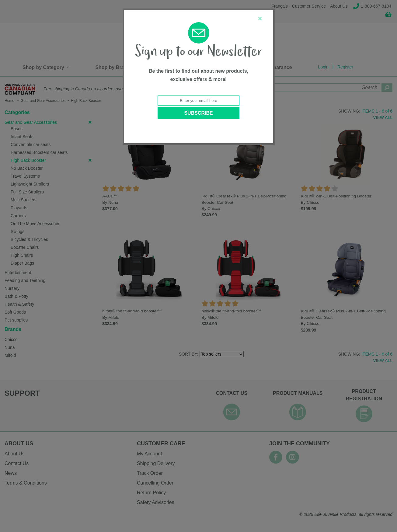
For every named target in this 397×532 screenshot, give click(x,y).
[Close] (260, 19)
